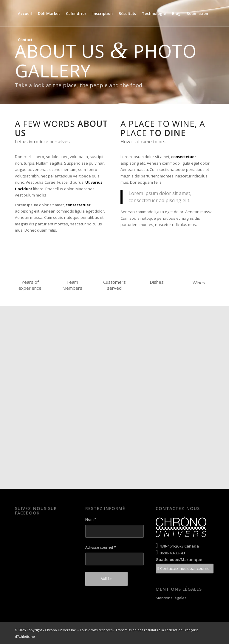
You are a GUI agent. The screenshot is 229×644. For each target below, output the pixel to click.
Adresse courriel (101, 547)
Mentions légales (171, 598)
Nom (91, 519)
